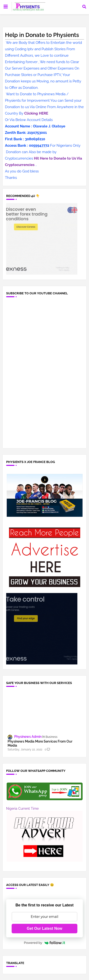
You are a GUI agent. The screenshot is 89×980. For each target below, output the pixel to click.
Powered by (45, 943)
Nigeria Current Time (22, 809)
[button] (84, 7)
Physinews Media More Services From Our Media (40, 743)
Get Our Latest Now (44, 928)
